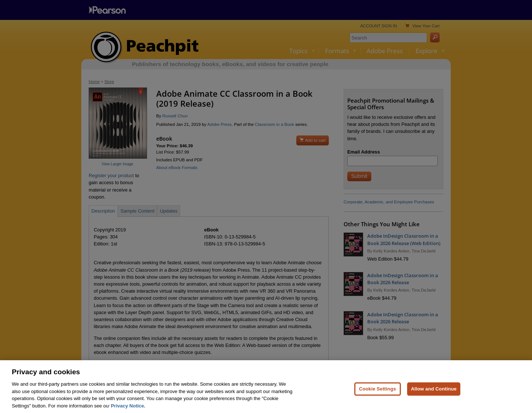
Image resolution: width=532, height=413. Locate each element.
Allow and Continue (434, 397)
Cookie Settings (378, 397)
